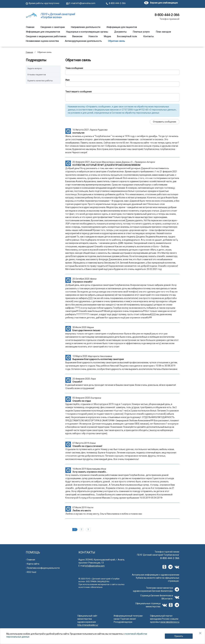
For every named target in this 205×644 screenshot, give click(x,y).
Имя (67, 80)
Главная (30, 27)
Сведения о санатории (53, 27)
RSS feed (32, 572)
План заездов (163, 32)
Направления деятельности (86, 27)
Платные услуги (141, 32)
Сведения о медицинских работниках (46, 36)
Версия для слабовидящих (161, 3)
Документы (120, 32)
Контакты (148, 36)
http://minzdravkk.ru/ (88, 625)
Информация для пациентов (122, 27)
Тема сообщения (74, 68)
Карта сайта (33, 564)
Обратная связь (116, 41)
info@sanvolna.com (86, 3)
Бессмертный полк (127, 36)
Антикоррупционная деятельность (83, 41)
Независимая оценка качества (42, 41)
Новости (93, 36)
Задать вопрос (35, 68)
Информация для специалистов (43, 32)
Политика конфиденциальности (43, 568)
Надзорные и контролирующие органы (87, 32)
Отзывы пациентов (37, 75)
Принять (179, 636)
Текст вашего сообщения (78, 92)
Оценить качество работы (40, 81)
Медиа (107, 36)
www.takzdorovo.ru (170, 622)
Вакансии (77, 36)
